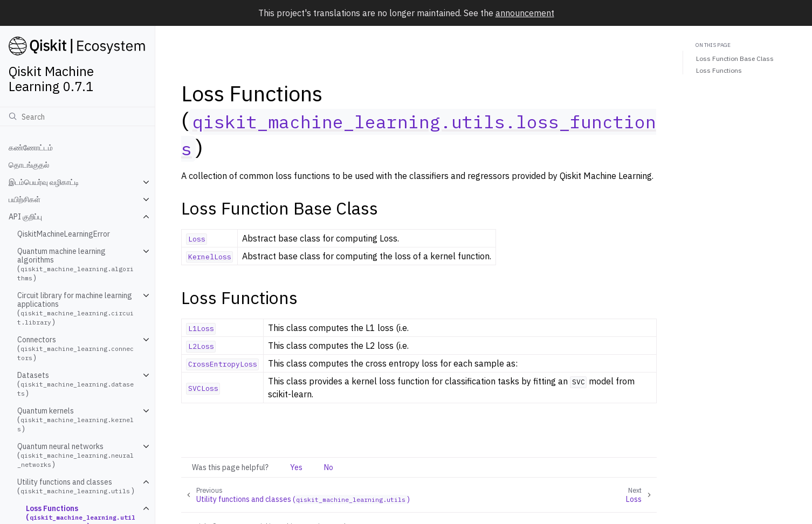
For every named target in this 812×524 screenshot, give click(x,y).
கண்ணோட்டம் (31, 148)
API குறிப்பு (25, 217)
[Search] (77, 116)
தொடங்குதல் (29, 165)
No (329, 467)
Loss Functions (719, 70)
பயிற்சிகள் (25, 199)
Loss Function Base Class (735, 58)
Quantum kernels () (75, 420)
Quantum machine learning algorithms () (75, 264)
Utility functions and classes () (76, 486)
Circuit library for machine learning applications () (75, 309)
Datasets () (75, 384)
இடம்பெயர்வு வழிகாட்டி (44, 182)
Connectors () (75, 349)
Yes (296, 467)
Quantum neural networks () (75, 455)
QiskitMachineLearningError (64, 234)
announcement (525, 13)
